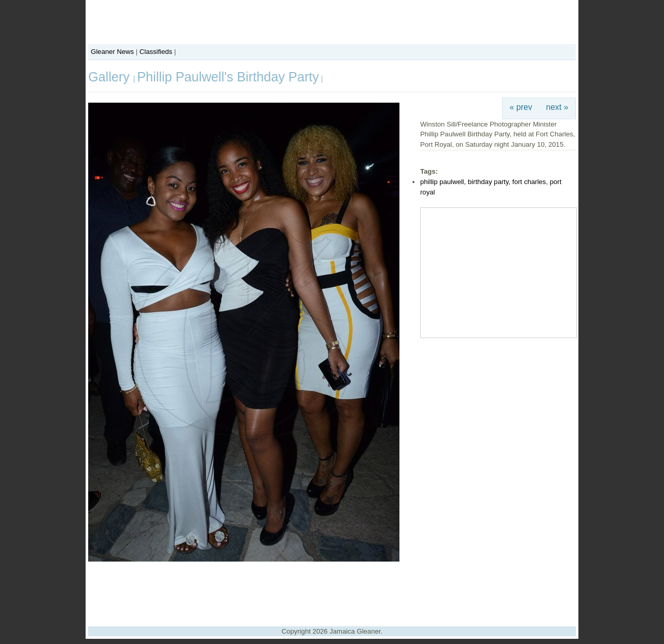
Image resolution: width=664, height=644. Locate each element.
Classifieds (156, 52)
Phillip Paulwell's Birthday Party (228, 77)
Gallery (111, 77)
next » (557, 107)
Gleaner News (112, 52)
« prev (521, 107)
